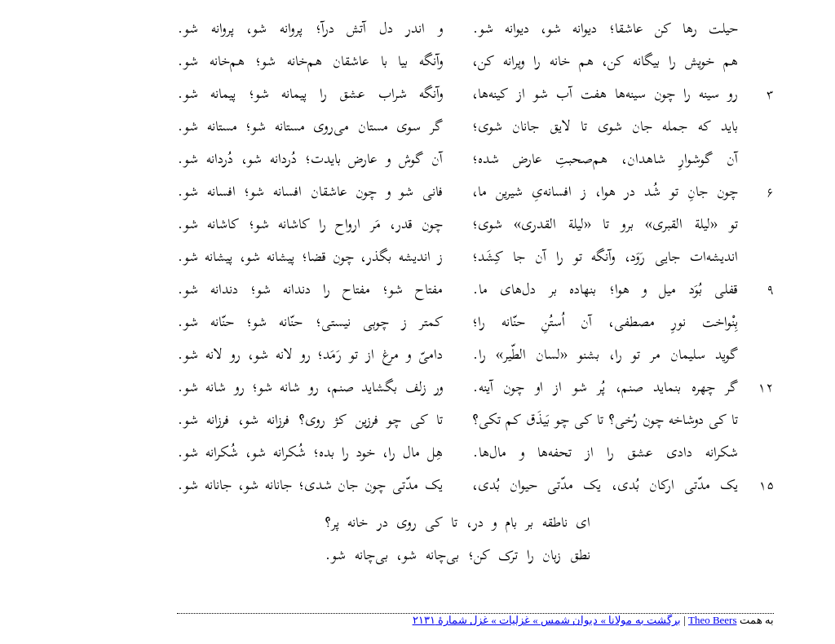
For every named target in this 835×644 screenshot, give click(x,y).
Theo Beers (655, 620)
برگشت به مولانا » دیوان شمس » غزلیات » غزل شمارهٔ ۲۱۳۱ (489, 620)
